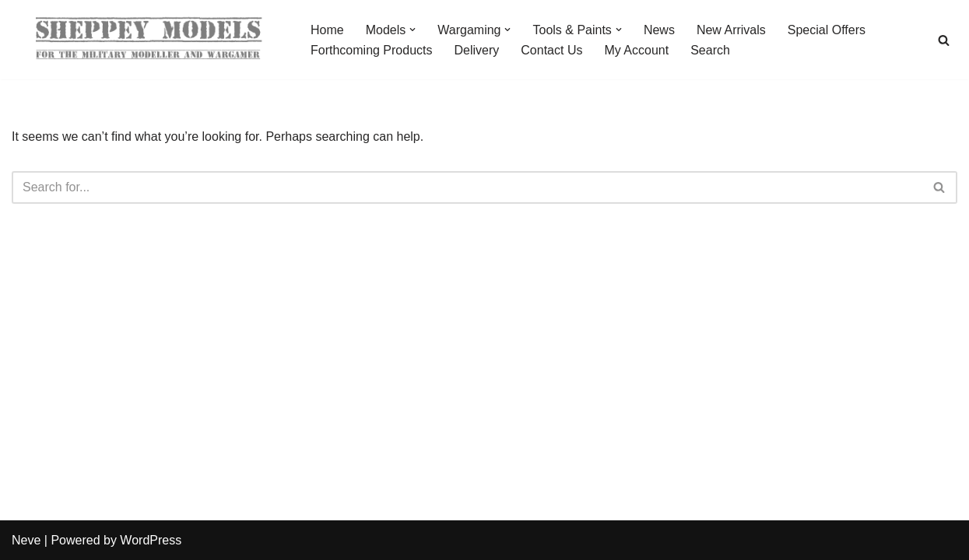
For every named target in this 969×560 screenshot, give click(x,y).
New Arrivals (731, 30)
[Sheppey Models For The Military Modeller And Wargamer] (148, 40)
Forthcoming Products (372, 50)
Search (710, 50)
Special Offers (827, 30)
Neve (26, 540)
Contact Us (551, 50)
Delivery (477, 50)
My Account (636, 50)
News (659, 30)
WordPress (151, 540)
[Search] (944, 40)
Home (327, 30)
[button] (413, 30)
